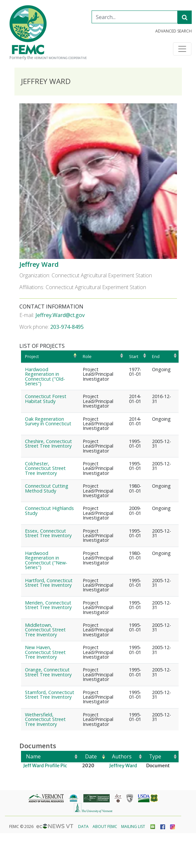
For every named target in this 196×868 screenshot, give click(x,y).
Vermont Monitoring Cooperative (60, 58)
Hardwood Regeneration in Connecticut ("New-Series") (46, 560)
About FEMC (105, 826)
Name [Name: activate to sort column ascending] (33, 756)
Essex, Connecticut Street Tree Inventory (48, 533)
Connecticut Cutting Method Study (47, 488)
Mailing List (133, 826)
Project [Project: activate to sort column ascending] (32, 356)
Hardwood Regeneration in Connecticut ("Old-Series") (45, 376)
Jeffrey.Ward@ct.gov (60, 315)
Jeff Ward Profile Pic (45, 766)
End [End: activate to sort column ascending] (156, 356)
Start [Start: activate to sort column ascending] (134, 356)
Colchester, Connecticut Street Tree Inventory (45, 468)
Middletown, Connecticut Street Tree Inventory (45, 630)
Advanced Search (174, 31)
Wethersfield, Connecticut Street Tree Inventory (45, 719)
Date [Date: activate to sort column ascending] (91, 756)
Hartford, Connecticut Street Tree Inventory (49, 583)
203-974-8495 (67, 327)
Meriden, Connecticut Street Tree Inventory (48, 605)
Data (83, 826)
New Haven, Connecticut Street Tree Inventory (45, 652)
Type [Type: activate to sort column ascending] (155, 756)
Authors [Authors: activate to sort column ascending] (122, 756)
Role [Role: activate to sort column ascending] (87, 356)
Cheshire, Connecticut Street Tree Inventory (48, 444)
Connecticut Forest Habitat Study (46, 399)
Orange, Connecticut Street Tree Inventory (48, 672)
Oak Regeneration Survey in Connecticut (48, 421)
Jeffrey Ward (39, 264)
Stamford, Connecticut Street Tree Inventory (50, 695)
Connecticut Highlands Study (49, 510)
